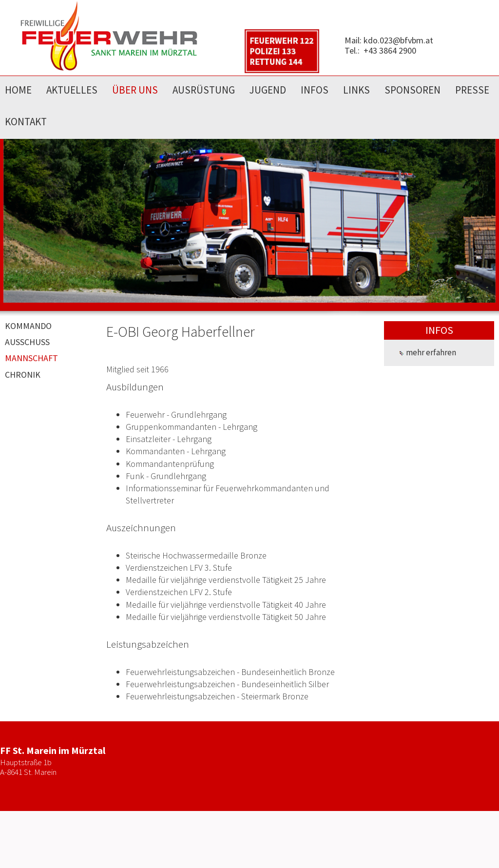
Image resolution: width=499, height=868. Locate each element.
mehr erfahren (427, 352)
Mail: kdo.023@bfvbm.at (389, 40)
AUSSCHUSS (27, 342)
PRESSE (472, 90)
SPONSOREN (413, 90)
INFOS (315, 90)
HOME (18, 90)
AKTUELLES (72, 90)
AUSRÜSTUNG (204, 90)
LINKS (356, 90)
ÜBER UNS (135, 90)
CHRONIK (23, 375)
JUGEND (268, 90)
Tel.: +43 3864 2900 (380, 50)
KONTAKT (26, 122)
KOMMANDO (28, 326)
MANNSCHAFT (31, 358)
